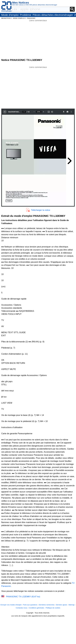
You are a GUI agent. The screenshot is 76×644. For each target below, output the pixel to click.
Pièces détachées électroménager (53, 15)
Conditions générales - (37, 608)
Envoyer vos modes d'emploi (11, 605)
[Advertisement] (38, 87)
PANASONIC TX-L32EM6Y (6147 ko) (23, 597)
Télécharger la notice (41, 210)
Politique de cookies (53, 608)
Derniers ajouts (61, 605)
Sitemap (71, 605)
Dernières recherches (47, 605)
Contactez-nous (22, 608)
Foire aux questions (30, 605)
